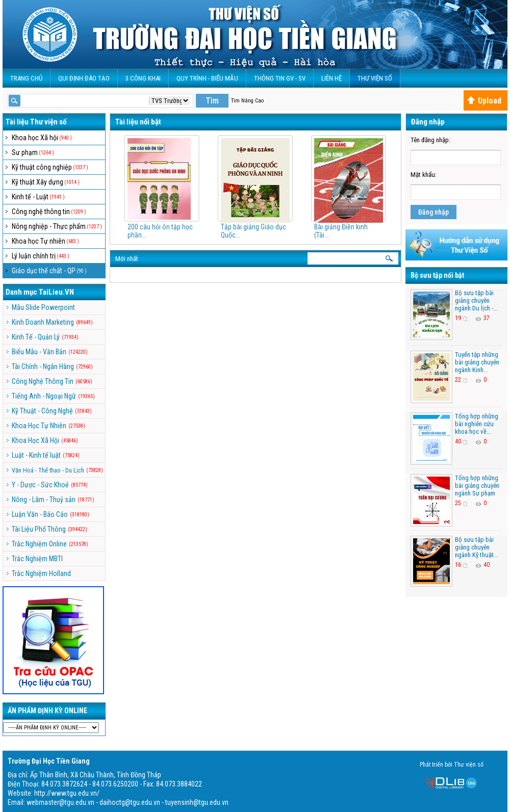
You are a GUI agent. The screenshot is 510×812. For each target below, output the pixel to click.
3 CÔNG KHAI (143, 78)
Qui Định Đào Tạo (84, 78)
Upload (484, 101)
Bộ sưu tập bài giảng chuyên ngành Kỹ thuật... (477, 547)
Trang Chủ (26, 78)
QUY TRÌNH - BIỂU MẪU (207, 78)
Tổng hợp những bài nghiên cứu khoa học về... (477, 424)
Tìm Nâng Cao (247, 101)
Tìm (212, 101)
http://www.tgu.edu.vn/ (67, 793)
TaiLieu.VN (56, 292)
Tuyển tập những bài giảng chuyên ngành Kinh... (477, 362)
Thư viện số (375, 78)
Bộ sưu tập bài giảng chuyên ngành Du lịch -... (476, 300)
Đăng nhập (433, 212)
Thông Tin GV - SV (280, 78)
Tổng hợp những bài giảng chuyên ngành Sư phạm (477, 486)
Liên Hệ (331, 78)
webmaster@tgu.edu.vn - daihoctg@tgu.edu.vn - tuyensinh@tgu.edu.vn (127, 802)
